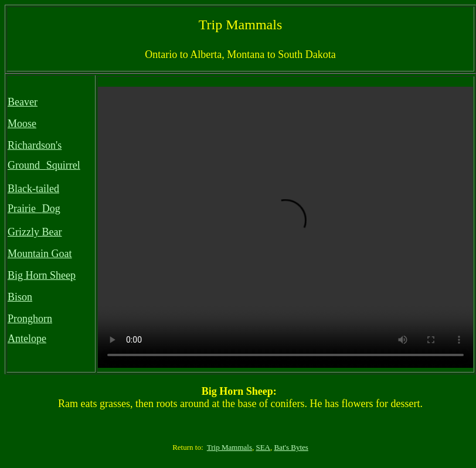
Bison (20, 297)
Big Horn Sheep (42, 275)
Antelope (27, 339)
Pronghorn (30, 319)
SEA (263, 447)
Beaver (23, 102)
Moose (22, 124)
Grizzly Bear (35, 232)
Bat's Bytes (291, 447)
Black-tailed (33, 189)
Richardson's (35, 145)
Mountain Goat (40, 254)
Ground (24, 165)
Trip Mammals (229, 447)
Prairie (22, 209)
